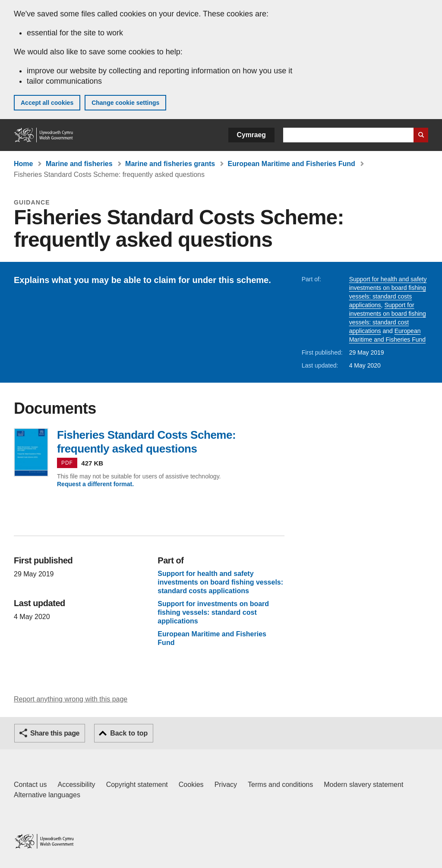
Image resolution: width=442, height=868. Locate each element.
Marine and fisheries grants (170, 164)
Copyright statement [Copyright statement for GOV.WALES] (137, 785)
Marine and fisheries (79, 164)
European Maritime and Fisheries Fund (292, 164)
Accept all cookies (47, 103)
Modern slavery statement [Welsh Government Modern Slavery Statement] (363, 785)
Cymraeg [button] (251, 135)
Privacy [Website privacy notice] (226, 785)
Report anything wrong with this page (71, 699)
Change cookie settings (125, 103)
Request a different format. (95, 484)
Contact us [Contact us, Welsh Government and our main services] (30, 785)
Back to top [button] (129, 733)
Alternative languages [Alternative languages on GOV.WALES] (47, 795)
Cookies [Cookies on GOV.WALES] (191, 785)
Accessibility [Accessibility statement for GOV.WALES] (76, 785)
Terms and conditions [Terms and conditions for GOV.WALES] (280, 785)
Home (23, 164)
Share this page (55, 733)
